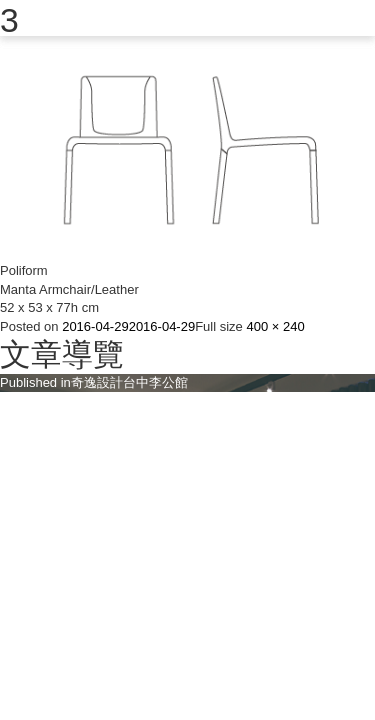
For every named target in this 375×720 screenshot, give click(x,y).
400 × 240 (275, 326)
